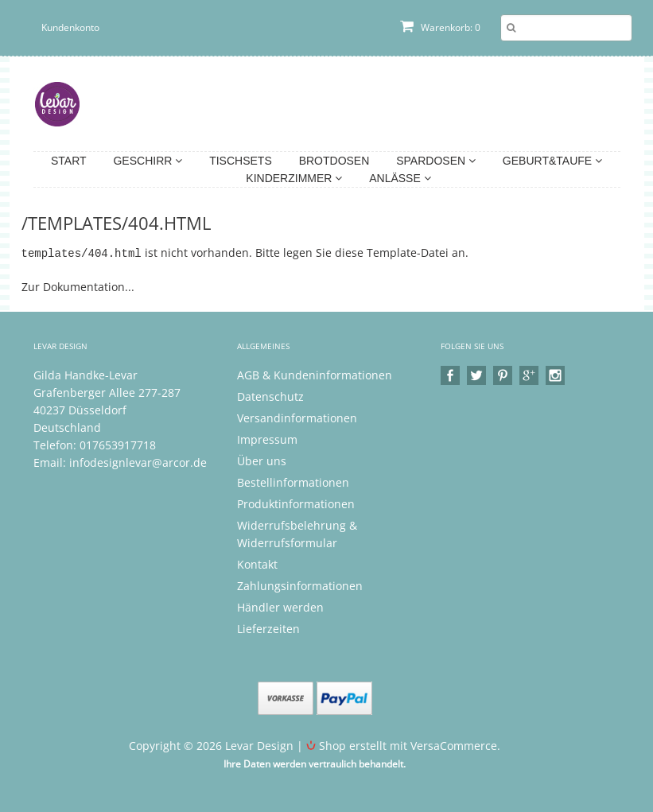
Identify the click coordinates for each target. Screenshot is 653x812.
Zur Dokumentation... (78, 286)
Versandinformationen (297, 417)
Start (69, 161)
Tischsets (241, 161)
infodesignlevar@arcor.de (138, 462)
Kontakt (257, 563)
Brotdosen (334, 161)
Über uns (262, 460)
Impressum (267, 439)
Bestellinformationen (293, 482)
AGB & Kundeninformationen (315, 374)
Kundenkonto (70, 27)
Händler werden (280, 606)
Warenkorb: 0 (440, 27)
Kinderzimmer (294, 178)
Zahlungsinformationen (300, 585)
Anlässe (400, 178)
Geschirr (148, 161)
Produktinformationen (296, 503)
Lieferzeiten (268, 628)
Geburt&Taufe (552, 161)
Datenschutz (270, 396)
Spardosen (436, 161)
